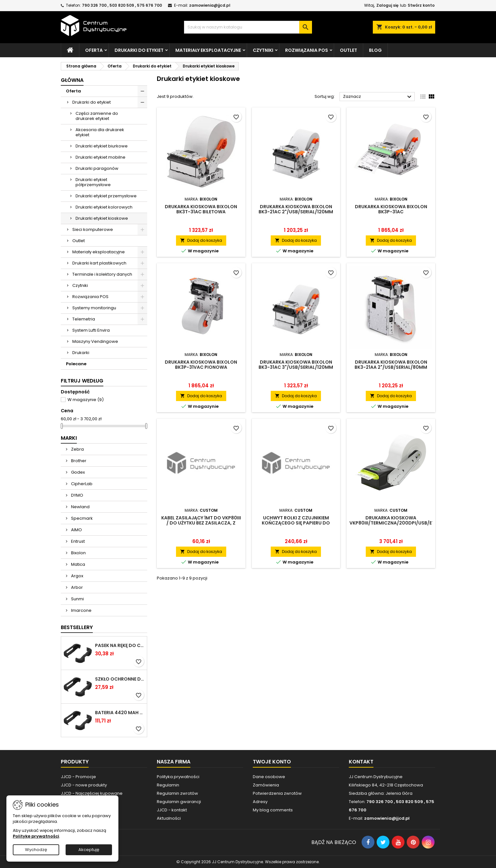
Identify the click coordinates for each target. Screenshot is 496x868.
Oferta (94, 50)
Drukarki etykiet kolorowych (104, 207)
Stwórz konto (421, 5)
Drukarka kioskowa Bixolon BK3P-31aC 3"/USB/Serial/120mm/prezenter (391, 212)
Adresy (260, 802)
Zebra (77, 449)
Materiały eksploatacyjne (208, 50)
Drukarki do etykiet (139, 50)
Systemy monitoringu (94, 308)
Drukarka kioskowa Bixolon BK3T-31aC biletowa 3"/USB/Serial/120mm (201, 212)
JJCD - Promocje (78, 777)
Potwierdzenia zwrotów (277, 793)
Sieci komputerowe (93, 229)
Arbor (76, 587)
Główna (72, 80)
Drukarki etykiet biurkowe (102, 146)
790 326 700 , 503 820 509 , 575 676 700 (122, 5)
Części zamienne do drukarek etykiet (97, 116)
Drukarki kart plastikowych (99, 263)
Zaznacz (378, 97)
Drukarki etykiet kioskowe (102, 218)
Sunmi (77, 599)
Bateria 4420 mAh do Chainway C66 (120, 713)
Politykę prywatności (36, 836)
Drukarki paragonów (97, 168)
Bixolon (78, 553)
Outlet (348, 50)
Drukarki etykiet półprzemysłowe (93, 182)
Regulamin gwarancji (179, 802)
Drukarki (81, 353)
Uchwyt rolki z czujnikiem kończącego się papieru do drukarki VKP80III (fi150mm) (296, 523)
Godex (77, 472)
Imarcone (81, 610)
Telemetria (84, 319)
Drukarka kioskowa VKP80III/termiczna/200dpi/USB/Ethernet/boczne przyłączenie (411, 523)
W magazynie (86, 400)
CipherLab (81, 484)
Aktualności (169, 818)
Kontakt (361, 762)
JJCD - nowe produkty (84, 785)
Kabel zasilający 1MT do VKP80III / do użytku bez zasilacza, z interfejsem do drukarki (201, 523)
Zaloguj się (387, 5)
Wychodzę (36, 850)
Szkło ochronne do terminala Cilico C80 (120, 679)
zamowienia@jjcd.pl (210, 5)
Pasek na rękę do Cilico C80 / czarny (120, 645)
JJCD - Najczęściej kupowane (92, 793)
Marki (69, 438)
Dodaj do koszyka (201, 240)
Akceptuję (89, 850)
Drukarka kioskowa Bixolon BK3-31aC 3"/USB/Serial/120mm (296, 365)
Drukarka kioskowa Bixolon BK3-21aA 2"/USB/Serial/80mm (391, 365)
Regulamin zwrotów (177, 793)
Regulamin (168, 785)
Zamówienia (266, 785)
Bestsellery (77, 627)
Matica (78, 564)
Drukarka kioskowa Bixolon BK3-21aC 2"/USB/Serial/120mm (296, 209)
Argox (77, 576)
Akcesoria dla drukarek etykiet (100, 132)
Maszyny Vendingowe (95, 341)
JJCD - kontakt (172, 810)
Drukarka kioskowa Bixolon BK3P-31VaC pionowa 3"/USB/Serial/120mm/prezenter (201, 367)
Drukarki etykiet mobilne (100, 157)
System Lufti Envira (91, 330)
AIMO (76, 530)
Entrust (77, 541)
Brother (78, 461)
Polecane (76, 364)
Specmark (81, 518)
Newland (80, 507)
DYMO (77, 495)
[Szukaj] (248, 27)
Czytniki (263, 50)
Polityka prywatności (178, 777)
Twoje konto (272, 762)
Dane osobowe (269, 777)
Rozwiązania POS (307, 50)
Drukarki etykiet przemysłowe (106, 196)
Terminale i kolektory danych (102, 274)
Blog (375, 50)
